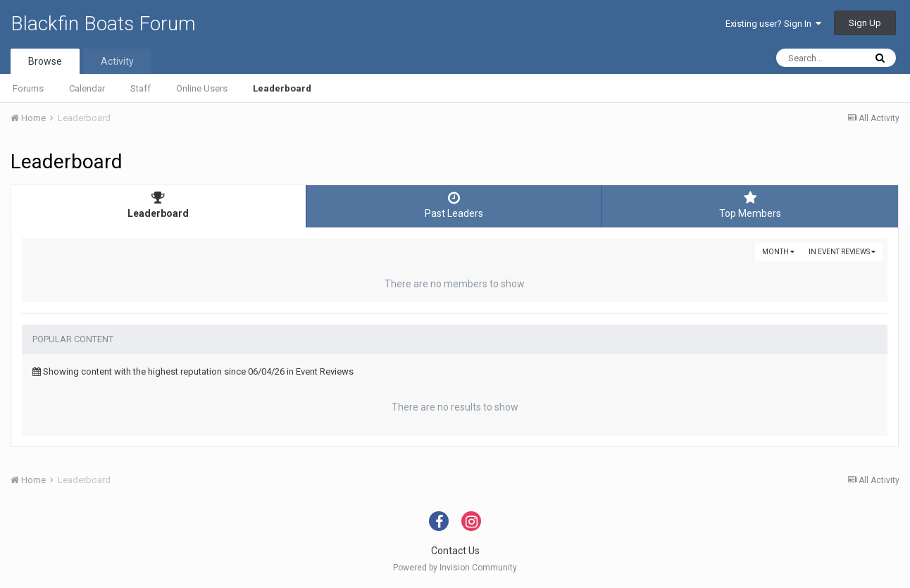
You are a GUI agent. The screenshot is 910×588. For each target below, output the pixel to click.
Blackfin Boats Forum (103, 24)
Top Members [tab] (750, 205)
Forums (28, 88)
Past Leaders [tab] (454, 205)
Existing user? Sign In (773, 24)
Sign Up (865, 23)
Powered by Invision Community (455, 568)
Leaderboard (282, 88)
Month (778, 252)
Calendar (87, 88)
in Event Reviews (842, 252)
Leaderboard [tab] (158, 205)
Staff (141, 88)
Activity (117, 61)
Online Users (202, 88)
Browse (45, 61)
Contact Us (455, 551)
